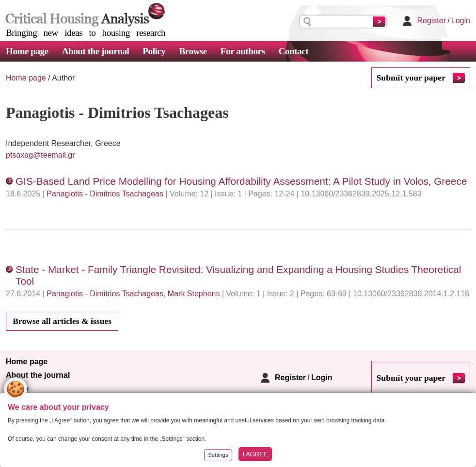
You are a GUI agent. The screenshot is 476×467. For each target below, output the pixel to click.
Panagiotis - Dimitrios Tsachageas (105, 194)
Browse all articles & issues (62, 321)
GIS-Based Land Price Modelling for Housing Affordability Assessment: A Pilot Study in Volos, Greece (241, 181)
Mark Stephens (194, 294)
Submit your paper (411, 78)
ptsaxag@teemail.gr (40, 155)
